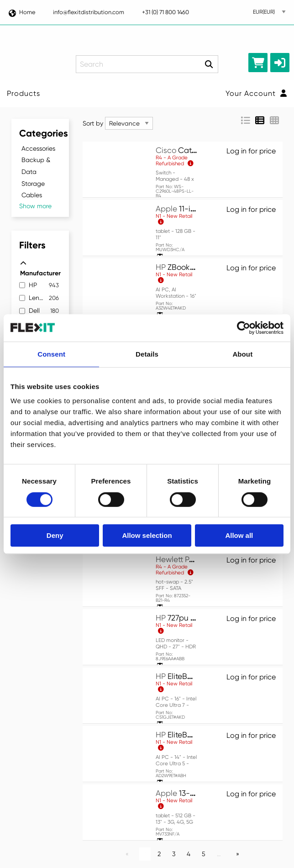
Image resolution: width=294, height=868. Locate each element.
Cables (32, 195)
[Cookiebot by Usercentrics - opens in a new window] (244, 328)
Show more (35, 206)
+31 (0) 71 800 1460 (165, 12)
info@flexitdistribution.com (89, 12)
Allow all (239, 535)
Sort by (93, 123)
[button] (280, 63)
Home (21, 12)
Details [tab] (147, 354)
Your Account (256, 93)
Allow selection (147, 535)
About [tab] (242, 354)
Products (24, 93)
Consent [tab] (51, 354)
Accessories (38, 148)
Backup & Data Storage (36, 171)
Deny (55, 535)
